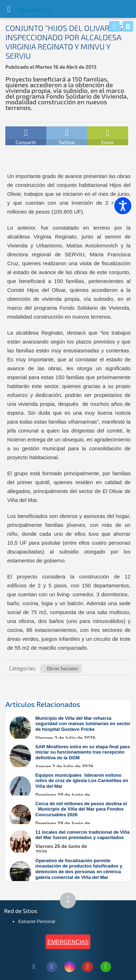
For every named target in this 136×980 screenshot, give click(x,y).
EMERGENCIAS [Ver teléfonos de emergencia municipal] (68, 942)
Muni (26, 10)
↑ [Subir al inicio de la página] (71, 901)
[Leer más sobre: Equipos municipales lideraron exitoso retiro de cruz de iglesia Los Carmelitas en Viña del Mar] (71, 788)
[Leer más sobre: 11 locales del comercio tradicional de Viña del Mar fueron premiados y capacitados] (71, 842)
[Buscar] (128, 26)
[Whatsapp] (114, 26)
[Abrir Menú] (9, 9)
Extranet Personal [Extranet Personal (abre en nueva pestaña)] (36, 921)
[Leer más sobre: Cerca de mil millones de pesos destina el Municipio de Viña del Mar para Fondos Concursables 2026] (71, 816)
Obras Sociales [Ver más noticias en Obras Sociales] (63, 669)
